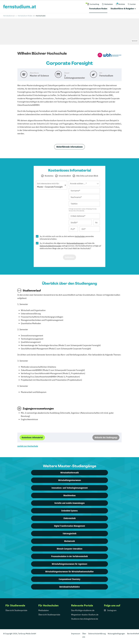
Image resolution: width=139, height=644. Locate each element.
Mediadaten (44, 610)
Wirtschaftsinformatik (70, 473)
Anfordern (69, 257)
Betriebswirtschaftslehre (70, 587)
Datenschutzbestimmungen (51, 246)
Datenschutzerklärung (97, 634)
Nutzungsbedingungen (75, 243)
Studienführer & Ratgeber (122, 9)
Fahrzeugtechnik (70, 533)
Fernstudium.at (9, 16)
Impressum (76, 634)
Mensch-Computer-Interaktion (70, 549)
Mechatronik (69, 541)
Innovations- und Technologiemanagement (70, 488)
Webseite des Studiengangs (106, 437)
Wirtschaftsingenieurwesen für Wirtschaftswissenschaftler (69, 572)
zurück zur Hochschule (28, 446)
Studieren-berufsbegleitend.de (85, 619)
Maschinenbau (69, 495)
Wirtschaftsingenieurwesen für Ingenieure (69, 564)
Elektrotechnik (70, 518)
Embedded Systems (69, 511)
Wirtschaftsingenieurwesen (70, 480)
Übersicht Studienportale (16, 610)
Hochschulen (80, 236)
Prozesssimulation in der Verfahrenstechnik (69, 556)
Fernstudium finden (98, 9)
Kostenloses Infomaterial (32, 437)
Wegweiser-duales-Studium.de (85, 615)
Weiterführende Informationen (69, 147)
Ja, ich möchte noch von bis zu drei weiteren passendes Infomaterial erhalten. (67, 238)
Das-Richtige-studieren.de (83, 610)
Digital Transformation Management (69, 526)
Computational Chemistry (69, 579)
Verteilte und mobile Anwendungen (69, 503)
